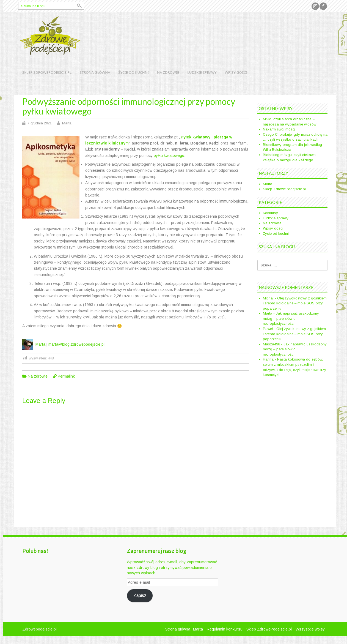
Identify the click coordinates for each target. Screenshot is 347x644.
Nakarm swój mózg (279, 129)
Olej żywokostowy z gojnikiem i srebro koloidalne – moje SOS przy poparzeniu (295, 303)
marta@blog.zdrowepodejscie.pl (76, 344)
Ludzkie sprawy (202, 72)
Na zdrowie (168, 72)
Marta (67, 123)
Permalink (66, 376)
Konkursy (270, 213)
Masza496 (271, 344)
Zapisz (140, 595)
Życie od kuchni (134, 72)
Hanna (268, 359)
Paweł (268, 329)
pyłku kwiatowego (169, 155)
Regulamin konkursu (225, 629)
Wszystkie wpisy (310, 629)
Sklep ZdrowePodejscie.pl (47, 72)
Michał (268, 298)
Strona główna (95, 72)
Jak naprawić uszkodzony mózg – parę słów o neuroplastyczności (291, 318)
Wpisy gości (236, 72)
